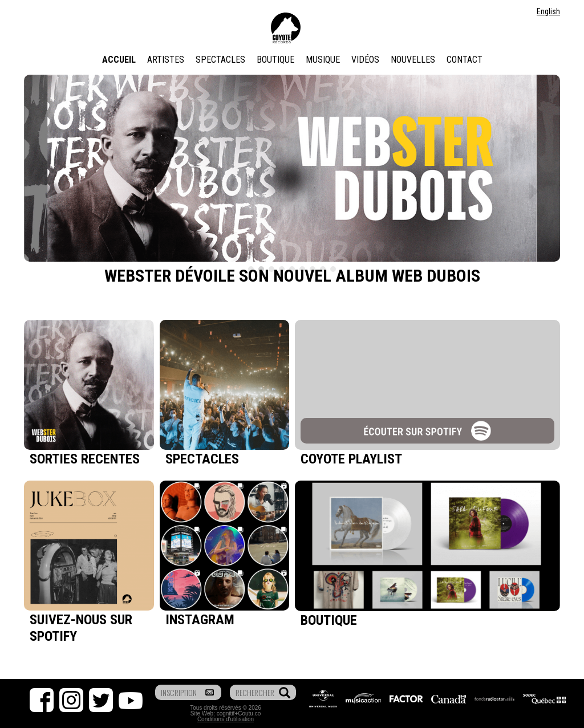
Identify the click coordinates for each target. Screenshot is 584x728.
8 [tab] (323, 269)
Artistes (166, 60)
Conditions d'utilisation (226, 719)
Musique (323, 60)
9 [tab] (333, 269)
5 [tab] (292, 269)
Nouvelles (413, 60)
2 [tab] (261, 269)
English (548, 11)
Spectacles (220, 60)
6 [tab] (302, 269)
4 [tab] (282, 269)
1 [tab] (251, 269)
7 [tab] (313, 269)
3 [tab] (271, 269)
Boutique (275, 60)
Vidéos (365, 60)
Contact (465, 60)
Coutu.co (249, 713)
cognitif (226, 713)
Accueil (119, 60)
